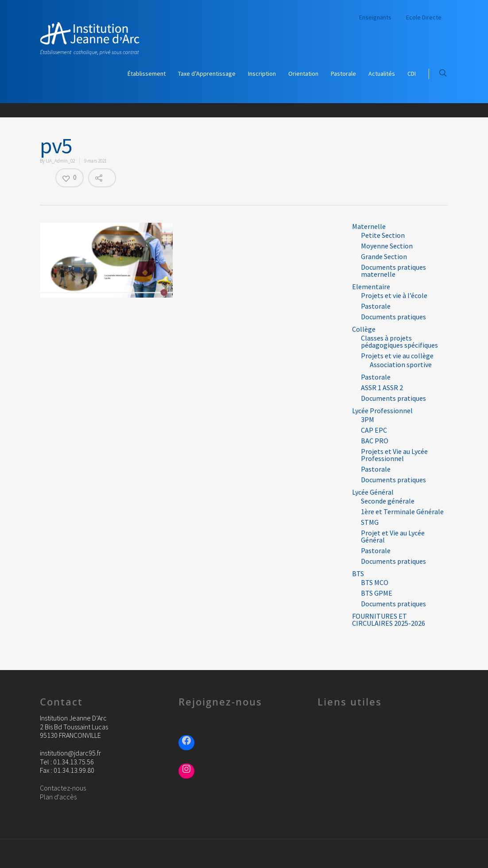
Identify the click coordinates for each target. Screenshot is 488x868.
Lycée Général (373, 492)
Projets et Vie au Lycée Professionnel (394, 455)
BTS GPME (377, 593)
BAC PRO (375, 441)
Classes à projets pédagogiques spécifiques (399, 341)
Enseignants (375, 17)
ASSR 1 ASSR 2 (382, 387)
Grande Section (384, 256)
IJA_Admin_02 (60, 161)
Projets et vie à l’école (394, 295)
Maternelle (369, 226)
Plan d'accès (58, 797)
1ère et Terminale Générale (402, 511)
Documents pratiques (393, 317)
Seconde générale (388, 501)
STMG (370, 522)
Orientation (303, 74)
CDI (412, 74)
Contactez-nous (63, 788)
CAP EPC (374, 430)
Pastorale (343, 74)
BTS (358, 573)
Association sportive (401, 364)
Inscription (262, 74)
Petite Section (383, 235)
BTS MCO (375, 582)
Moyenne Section (387, 246)
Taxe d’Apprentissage (207, 74)
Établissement (147, 74)
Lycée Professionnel (382, 411)
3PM (368, 419)
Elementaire (371, 287)
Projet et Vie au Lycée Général (393, 536)
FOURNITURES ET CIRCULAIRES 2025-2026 (389, 620)
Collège (364, 329)
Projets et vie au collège (397, 356)
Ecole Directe (424, 17)
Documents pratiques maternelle (393, 271)
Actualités (382, 74)
